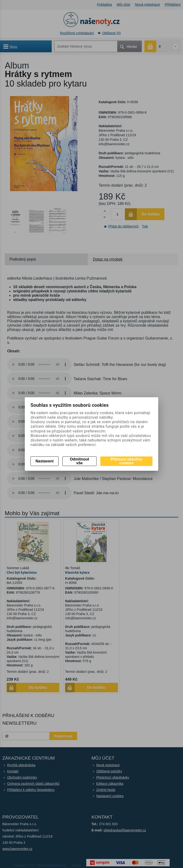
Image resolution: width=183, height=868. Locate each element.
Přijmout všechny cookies (126, 461)
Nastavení (45, 461)
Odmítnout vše (79, 461)
